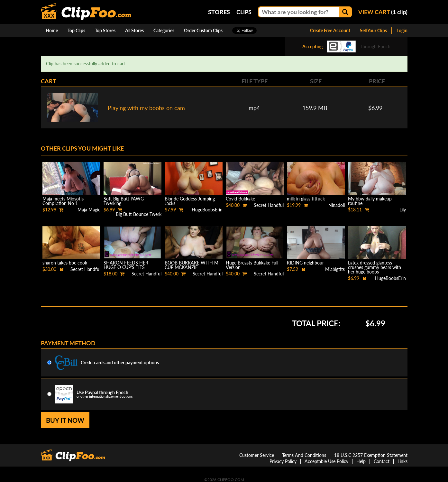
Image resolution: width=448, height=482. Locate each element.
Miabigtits (335, 269)
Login (402, 30)
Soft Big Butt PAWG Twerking (124, 201)
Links (402, 461)
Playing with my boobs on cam (146, 108)
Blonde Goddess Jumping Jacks (190, 201)
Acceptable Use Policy (326, 461)
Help (361, 461)
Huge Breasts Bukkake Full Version (252, 265)
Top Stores (105, 30)
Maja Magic (89, 210)
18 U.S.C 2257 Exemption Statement (371, 455)
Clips (244, 12)
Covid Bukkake (240, 199)
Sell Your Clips (373, 30)
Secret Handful (269, 205)
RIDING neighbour (305, 263)
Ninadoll (337, 205)
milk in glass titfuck (306, 199)
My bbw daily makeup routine (370, 201)
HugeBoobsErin (207, 210)
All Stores (134, 30)
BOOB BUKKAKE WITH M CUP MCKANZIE (192, 265)
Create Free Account (330, 30)
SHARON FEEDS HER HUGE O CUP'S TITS (126, 265)
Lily (403, 210)
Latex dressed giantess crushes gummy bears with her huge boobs (375, 267)
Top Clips (76, 30)
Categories (164, 30)
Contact (382, 461)
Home (52, 30)
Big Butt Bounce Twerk (139, 214)
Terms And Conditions (304, 455)
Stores (219, 12)
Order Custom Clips (203, 30)
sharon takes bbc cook (65, 263)
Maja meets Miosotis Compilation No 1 (63, 201)
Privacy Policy (283, 461)
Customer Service (257, 455)
